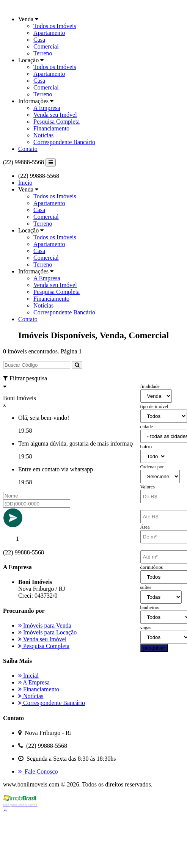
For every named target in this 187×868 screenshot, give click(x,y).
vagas (146, 628)
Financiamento (51, 128)
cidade (147, 427)
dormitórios (152, 567)
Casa (39, 40)
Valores (148, 487)
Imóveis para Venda (45, 625)
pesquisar (154, 648)
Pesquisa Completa (57, 122)
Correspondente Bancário (64, 142)
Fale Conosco (38, 771)
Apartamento (49, 33)
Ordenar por (152, 467)
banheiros (150, 607)
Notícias (43, 135)
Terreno (43, 53)
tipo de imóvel (154, 407)
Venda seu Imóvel (55, 115)
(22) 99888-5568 (24, 162)
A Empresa (47, 108)
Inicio (25, 183)
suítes (146, 587)
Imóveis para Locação (47, 632)
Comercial (46, 46)
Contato (28, 149)
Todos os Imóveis (55, 26)
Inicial (28, 676)
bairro (146, 447)
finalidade (150, 386)
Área (145, 527)
